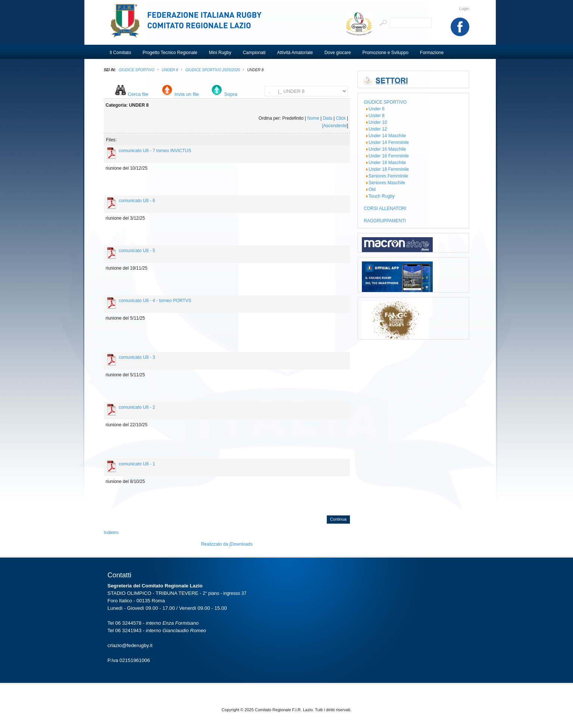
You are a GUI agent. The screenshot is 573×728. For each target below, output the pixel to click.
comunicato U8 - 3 (137, 357)
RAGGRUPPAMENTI (385, 221)
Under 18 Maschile (387, 163)
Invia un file (187, 94)
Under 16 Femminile (389, 156)
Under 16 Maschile (387, 149)
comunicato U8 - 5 (137, 251)
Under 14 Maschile (387, 136)
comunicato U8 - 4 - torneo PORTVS (155, 301)
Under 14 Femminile (389, 142)
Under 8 (170, 70)
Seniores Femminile (388, 176)
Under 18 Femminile (389, 169)
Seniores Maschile (387, 183)
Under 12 (378, 129)
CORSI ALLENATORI (385, 208)
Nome (313, 118)
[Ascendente (334, 126)
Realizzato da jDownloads (227, 544)
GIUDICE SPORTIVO (137, 70)
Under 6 (377, 109)
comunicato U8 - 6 (137, 201)
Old (372, 189)
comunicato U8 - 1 (137, 464)
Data (327, 118)
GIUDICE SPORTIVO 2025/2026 (213, 70)
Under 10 (378, 122)
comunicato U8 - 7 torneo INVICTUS (155, 151)
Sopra (231, 94)
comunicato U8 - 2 (137, 407)
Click (341, 118)
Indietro (111, 533)
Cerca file (138, 94)
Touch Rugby (382, 196)
